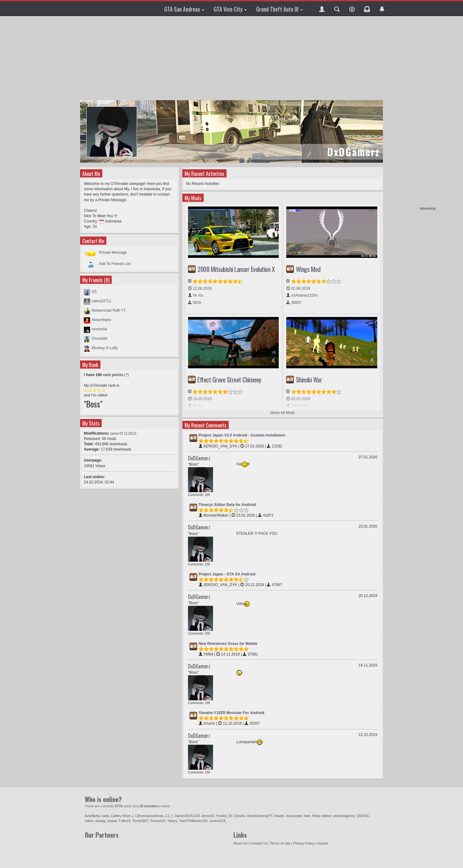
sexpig (100, 821)
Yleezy (172, 821)
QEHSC (363, 816)
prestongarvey (344, 816)
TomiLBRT (140, 821)
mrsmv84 (99, 329)
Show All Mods (283, 413)
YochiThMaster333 (193, 821)
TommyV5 (158, 821)
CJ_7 (169, 816)
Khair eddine (322, 816)
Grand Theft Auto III (280, 9)
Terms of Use (280, 843)
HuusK (279, 816)
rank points (113, 375)
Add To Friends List (115, 263)
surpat (112, 821)
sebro (89, 821)
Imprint (323, 843)
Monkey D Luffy (105, 348)
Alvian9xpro (102, 320)
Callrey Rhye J (122, 816)
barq (105, 816)
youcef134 (218, 821)
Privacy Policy (304, 843)
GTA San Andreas (184, 9)
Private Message (113, 253)
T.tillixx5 (125, 821)
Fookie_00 (224, 816)
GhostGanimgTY (259, 816)
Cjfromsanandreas (149, 816)
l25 (94, 292)
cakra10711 (102, 301)
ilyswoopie (294, 816)
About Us (240, 843)
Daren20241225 (188, 816)
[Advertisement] (411, 113)
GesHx (240, 816)
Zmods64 (99, 339)
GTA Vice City (230, 9)
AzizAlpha (92, 816)
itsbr (307, 816)
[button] (322, 8)
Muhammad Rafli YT (109, 310)
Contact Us (259, 843)
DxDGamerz (199, 458)
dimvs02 (208, 816)
